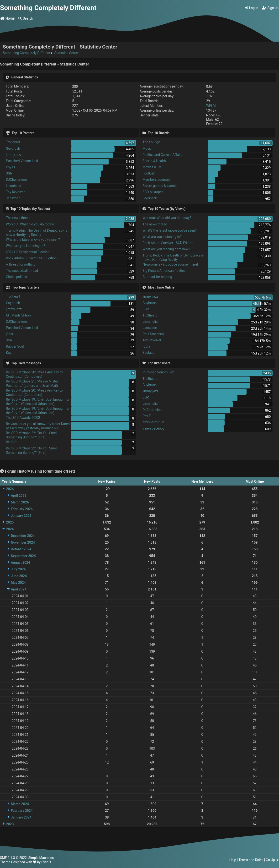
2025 (10, 522)
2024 (10, 529)
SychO (46, 862)
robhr (146, 346)
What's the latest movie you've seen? (33, 240)
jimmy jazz (14, 155)
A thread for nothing (21, 264)
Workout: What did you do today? (30, 224)
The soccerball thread (22, 271)
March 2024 (20, 804)
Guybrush (13, 148)
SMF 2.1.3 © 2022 (13, 858)
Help (233, 860)
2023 (10, 824)
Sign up (270, 8)
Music (147, 148)
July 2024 (18, 569)
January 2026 (21, 516)
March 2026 (20, 502)
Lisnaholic (13, 186)
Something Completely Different (48, 8)
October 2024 (21, 549)
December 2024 (23, 536)
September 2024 (23, 556)
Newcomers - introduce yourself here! (170, 264)
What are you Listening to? (26, 246)
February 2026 (22, 509)
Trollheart (13, 142)
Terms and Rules (251, 860)
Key (9, 353)
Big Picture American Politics (164, 271)
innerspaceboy (153, 428)
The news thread (18, 218)
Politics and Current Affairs (163, 155)
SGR (9, 173)
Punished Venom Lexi (22, 161)
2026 (10, 489)
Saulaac (148, 353)
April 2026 (18, 496)
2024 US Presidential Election (28, 252)
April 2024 (18, 589)
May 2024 (18, 583)
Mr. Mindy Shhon (18, 315)
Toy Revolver (15, 192)
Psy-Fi (11, 167)
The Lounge (151, 142)
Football (148, 173)
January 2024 (21, 817)
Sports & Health (154, 161)
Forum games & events (160, 186)
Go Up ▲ (272, 860)
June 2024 (19, 576)
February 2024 (22, 811)
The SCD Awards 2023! (23, 418)
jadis (10, 334)
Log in (251, 8)
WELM (211, 106)
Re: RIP (11, 442)
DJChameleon (16, 180)
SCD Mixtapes (153, 192)
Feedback (150, 198)
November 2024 (23, 542)
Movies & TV (152, 167)
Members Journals (156, 180)
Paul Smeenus (153, 334)
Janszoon (13, 198)
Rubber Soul (15, 346)
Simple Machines (41, 858)
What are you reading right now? (166, 249)
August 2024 (20, 562)
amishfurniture (153, 422)
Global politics (16, 277)
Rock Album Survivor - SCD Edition (31, 258)
